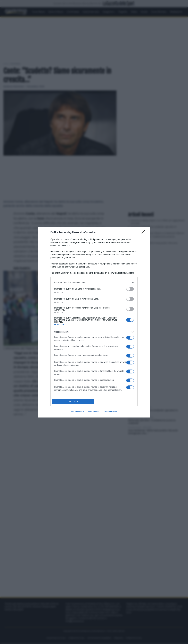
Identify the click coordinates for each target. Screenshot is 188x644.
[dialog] (94, 322)
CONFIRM (73, 401)
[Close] (144, 233)
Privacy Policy (110, 412)
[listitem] (94, 282)
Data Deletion (78, 412)
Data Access (94, 412)
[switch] (130, 289)
